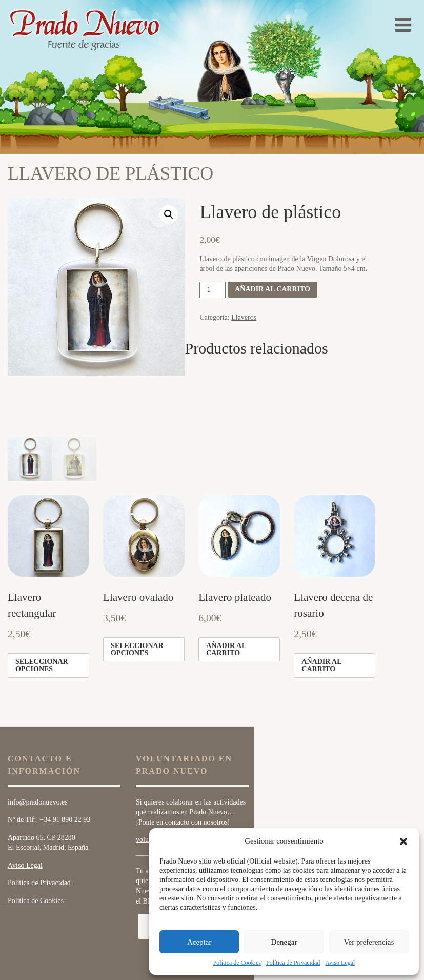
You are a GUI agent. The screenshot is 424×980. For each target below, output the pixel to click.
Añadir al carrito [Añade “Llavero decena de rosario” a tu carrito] (321, 604)
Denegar (284, 942)
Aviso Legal (340, 963)
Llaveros (244, 317)
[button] (403, 841)
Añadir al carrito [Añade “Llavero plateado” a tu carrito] (226, 588)
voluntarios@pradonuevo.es (176, 779)
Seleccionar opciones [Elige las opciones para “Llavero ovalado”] (137, 588)
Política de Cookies (237, 963)
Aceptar (199, 942)
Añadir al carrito (272, 289)
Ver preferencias (369, 942)
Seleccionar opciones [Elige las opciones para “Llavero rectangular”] (42, 604)
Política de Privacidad (293, 963)
